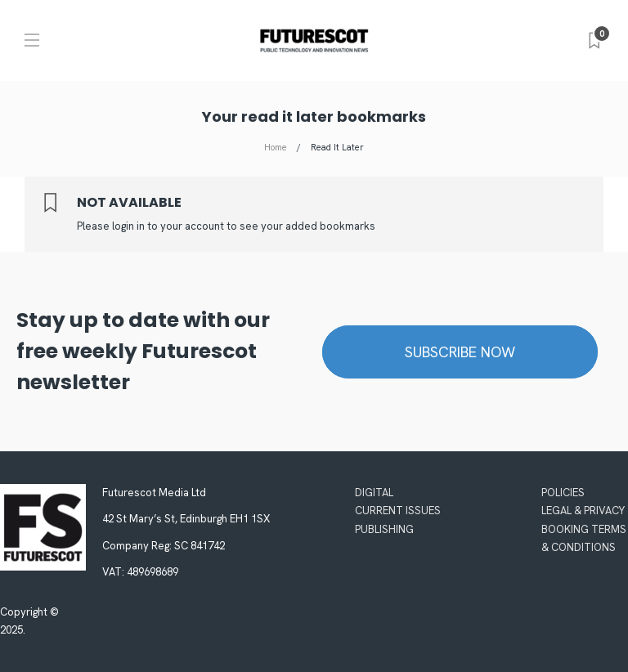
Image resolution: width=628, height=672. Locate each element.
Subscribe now (460, 352)
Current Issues (398, 511)
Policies (563, 493)
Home (276, 147)
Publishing (384, 529)
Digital (374, 493)
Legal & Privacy (583, 511)
